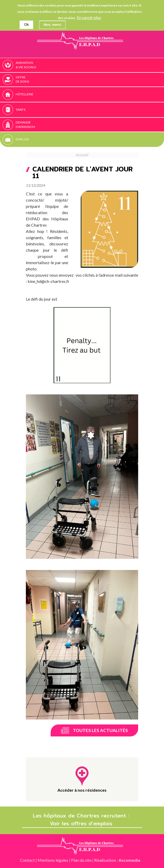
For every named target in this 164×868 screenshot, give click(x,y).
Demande (89, 125)
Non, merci (52, 24)
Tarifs (20, 110)
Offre (89, 80)
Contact (27, 860)
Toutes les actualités (100, 730)
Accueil (82, 155)
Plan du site (81, 860)
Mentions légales (53, 860)
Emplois (22, 139)
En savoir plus (89, 17)
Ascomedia (129, 860)
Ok (26, 24)
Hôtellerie (25, 94)
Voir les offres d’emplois (82, 823)
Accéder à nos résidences (82, 790)
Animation (89, 65)
